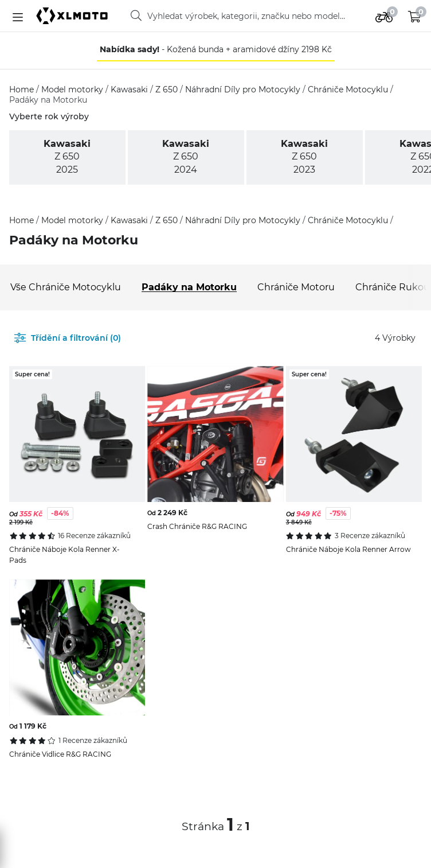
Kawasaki (130, 89)
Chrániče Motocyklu (349, 89)
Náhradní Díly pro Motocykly (244, 89)
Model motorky (73, 89)
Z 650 (168, 89)
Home (23, 89)
